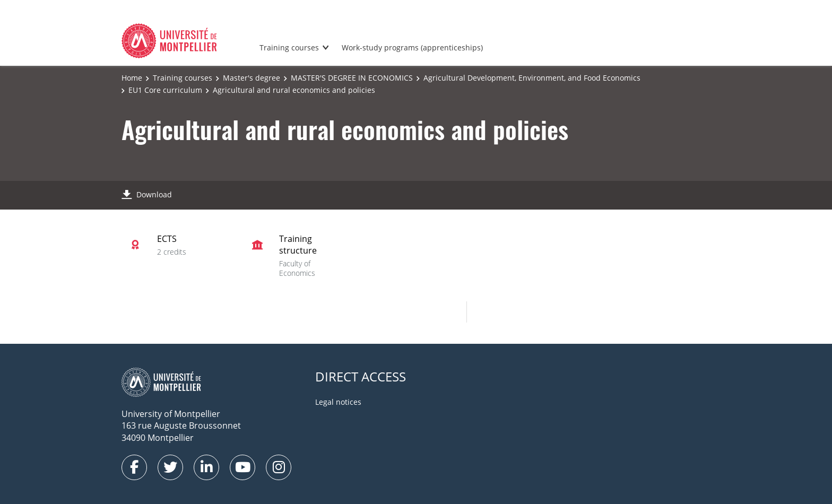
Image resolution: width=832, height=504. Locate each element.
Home (132, 78)
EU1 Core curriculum (165, 90)
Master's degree (252, 78)
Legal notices (338, 402)
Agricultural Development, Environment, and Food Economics (532, 78)
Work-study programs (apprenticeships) (412, 47)
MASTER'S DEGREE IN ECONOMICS (352, 78)
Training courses (289, 47)
